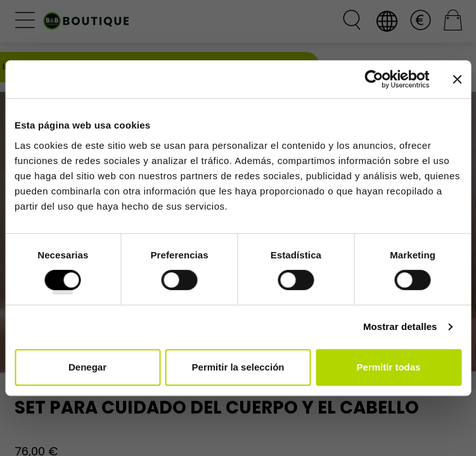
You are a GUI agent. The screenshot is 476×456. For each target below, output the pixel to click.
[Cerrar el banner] (457, 79)
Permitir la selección (238, 367)
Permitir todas (389, 367)
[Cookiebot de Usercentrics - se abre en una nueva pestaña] (374, 79)
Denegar (87, 367)
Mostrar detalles (400, 326)
